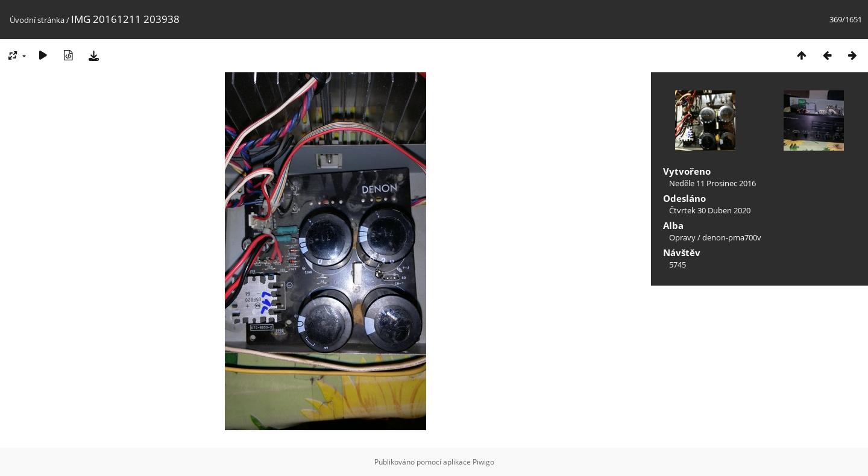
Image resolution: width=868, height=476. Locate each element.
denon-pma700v (732, 237)
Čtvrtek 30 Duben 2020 (710, 210)
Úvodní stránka (37, 20)
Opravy (682, 237)
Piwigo (483, 462)
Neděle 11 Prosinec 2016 (712, 183)
